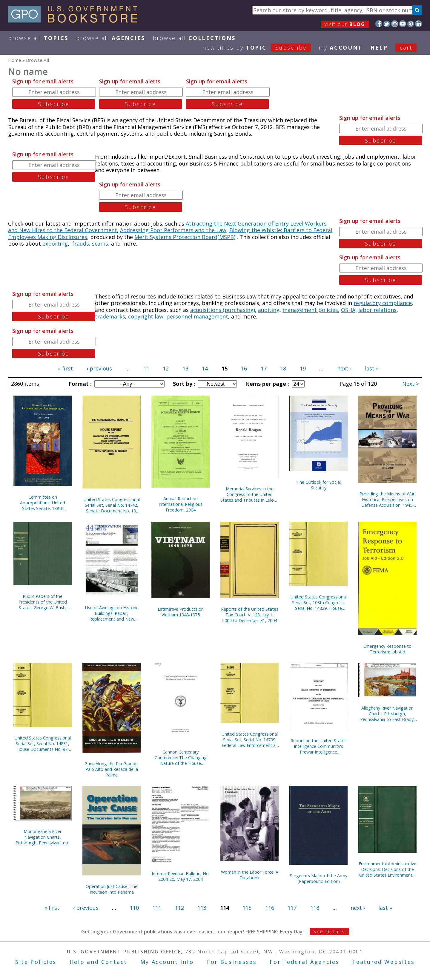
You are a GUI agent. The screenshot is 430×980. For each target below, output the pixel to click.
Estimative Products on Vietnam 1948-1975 (181, 612)
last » (372, 368)
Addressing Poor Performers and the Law (173, 230)
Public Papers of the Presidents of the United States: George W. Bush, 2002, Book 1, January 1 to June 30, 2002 (43, 602)
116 (270, 908)
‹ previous (99, 368)
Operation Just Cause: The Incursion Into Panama (112, 889)
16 (244, 368)
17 (264, 368)
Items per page (266, 384)
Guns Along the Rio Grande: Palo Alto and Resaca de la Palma (112, 769)
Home (15, 60)
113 (202, 908)
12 (166, 368)
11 (146, 368)
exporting (55, 244)
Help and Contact (98, 962)
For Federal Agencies (304, 962)
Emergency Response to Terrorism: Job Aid (387, 649)
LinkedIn (419, 24)
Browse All (38, 38)
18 (283, 368)
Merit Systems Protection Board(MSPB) (185, 237)
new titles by (261, 48)
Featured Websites (384, 962)
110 (134, 908)
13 (185, 368)
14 (205, 368)
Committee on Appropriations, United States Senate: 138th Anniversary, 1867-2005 (43, 503)
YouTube (403, 24)
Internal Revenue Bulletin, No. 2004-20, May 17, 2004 (181, 876)
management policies (310, 310)
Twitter (387, 24)
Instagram (395, 24)
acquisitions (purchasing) (223, 310)
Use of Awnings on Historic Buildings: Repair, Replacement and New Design (112, 613)
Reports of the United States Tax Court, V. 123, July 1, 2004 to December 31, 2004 (250, 615)
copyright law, (146, 316)
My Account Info (167, 962)
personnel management (197, 316)
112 (179, 908)
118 (315, 908)
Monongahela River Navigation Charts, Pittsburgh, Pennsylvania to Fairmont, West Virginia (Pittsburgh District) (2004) (43, 837)
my (341, 48)
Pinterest (411, 24)
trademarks (110, 316)
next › (344, 368)
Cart (406, 48)
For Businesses (232, 962)
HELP (379, 48)
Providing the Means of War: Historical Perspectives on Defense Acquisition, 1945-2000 (387, 499)
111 (157, 908)
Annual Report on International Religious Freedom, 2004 (181, 504)
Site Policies (36, 962)
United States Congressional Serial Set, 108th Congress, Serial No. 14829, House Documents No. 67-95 (319, 602)
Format (79, 384)
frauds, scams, (91, 244)
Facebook (379, 24)
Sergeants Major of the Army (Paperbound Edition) (319, 878)
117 (292, 908)
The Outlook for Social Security (319, 485)
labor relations (377, 310)
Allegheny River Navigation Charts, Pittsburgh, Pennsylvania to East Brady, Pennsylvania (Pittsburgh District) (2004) (387, 714)
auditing (269, 310)
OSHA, (349, 310)
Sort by (183, 384)
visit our (345, 24)
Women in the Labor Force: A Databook (250, 875)
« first (65, 368)
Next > (411, 384)
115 (247, 908)
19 (303, 368)
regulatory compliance (383, 303)
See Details (329, 932)
